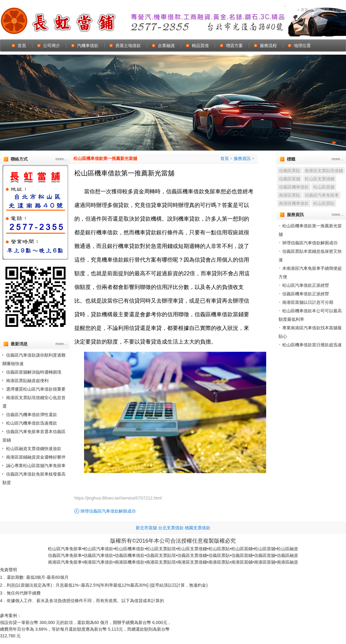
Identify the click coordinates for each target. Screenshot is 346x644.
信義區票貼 (290, 171)
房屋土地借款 (128, 46)
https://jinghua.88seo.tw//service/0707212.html (118, 498)
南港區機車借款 (294, 203)
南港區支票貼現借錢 (324, 171)
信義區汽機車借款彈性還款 (32, 415)
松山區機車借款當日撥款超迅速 (312, 345)
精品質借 (200, 46)
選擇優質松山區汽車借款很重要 (36, 389)
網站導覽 (322, 10)
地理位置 (302, 46)
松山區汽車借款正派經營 (306, 285)
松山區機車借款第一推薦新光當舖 (105, 158)
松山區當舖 (324, 187)
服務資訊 (242, 158)
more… (61, 159)
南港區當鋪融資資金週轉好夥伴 (36, 457)
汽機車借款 (88, 46)
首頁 (304, 10)
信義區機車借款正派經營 (306, 294)
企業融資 (166, 46)
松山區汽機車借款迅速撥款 (32, 423)
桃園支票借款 (198, 528)
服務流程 (268, 46)
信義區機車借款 (294, 187)
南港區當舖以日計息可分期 (308, 302)
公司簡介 (52, 46)
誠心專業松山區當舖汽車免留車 (36, 466)
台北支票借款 (171, 528)
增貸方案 (234, 46)
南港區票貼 (290, 195)
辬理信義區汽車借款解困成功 (108, 511)
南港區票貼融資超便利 (27, 381)
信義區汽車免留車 (322, 195)
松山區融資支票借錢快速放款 (34, 449)
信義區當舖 (290, 179)
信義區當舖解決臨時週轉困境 (34, 372)
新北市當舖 (146, 528)
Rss (339, 10)
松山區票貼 (324, 203)
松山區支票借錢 (320, 179)
